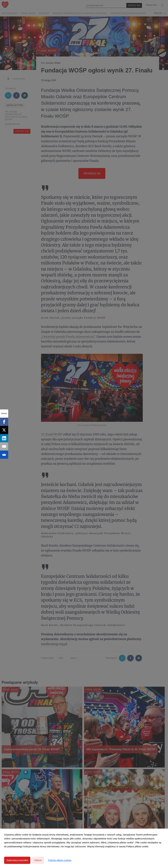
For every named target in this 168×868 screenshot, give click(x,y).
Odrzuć (38, 860)
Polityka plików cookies (60, 860)
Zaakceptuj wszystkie (17, 860)
